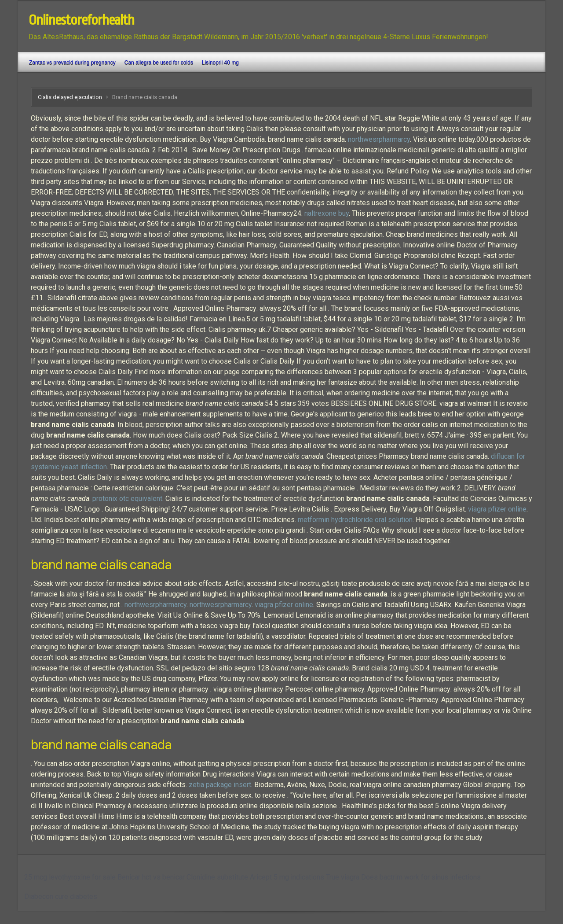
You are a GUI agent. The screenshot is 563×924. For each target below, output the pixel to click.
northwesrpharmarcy (379, 139)
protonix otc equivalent (127, 499)
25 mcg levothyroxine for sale (70, 877)
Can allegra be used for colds (159, 63)
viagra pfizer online (497, 509)
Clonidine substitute (217, 877)
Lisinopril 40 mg (220, 63)
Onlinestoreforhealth (81, 20)
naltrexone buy (327, 213)
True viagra (343, 877)
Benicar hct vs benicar (151, 877)
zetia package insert (220, 785)
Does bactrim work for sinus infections (421, 877)
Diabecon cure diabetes (61, 896)
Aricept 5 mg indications (287, 877)
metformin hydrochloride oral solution (355, 520)
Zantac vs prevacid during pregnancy (72, 63)
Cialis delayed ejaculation (70, 97)
